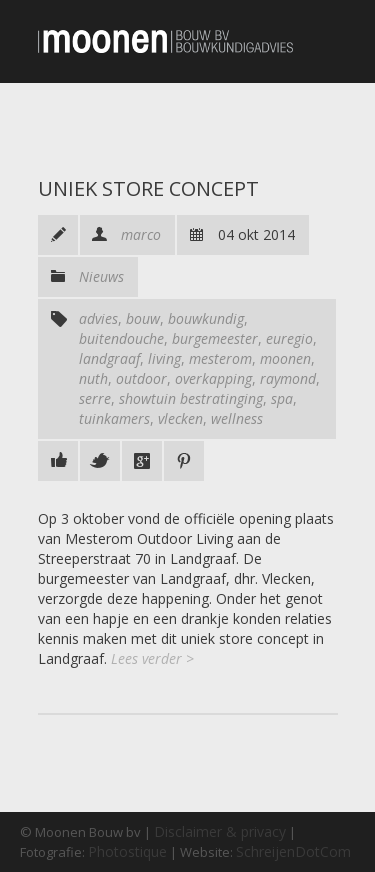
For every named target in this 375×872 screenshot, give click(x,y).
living (164, 358)
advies (98, 318)
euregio (289, 338)
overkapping (213, 378)
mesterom (220, 358)
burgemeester (215, 338)
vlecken (180, 418)
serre (95, 398)
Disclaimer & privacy (220, 831)
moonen (285, 358)
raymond (288, 378)
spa (282, 398)
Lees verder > (152, 658)
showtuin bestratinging (191, 398)
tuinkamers (114, 418)
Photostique (127, 851)
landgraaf (109, 358)
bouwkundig (206, 318)
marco (141, 234)
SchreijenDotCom (293, 851)
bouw (143, 318)
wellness (237, 418)
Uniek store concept (148, 188)
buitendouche (121, 338)
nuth (93, 378)
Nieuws (101, 276)
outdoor (141, 378)
